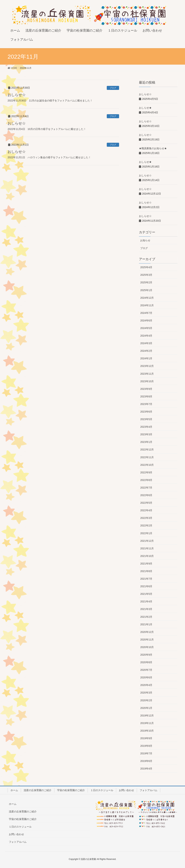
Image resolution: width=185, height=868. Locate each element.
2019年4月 (146, 769)
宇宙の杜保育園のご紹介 (71, 790)
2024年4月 (146, 336)
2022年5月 (146, 503)
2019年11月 (147, 723)
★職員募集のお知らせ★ (153, 148)
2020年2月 (146, 700)
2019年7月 (146, 753)
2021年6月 (146, 586)
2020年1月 (146, 708)
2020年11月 (147, 640)
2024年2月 (146, 351)
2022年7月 (146, 488)
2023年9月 (146, 389)
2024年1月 (146, 358)
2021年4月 (146, 601)
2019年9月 (146, 738)
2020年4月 (146, 685)
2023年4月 (146, 427)
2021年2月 (146, 617)
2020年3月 (146, 693)
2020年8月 (146, 662)
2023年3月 (146, 434)
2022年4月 (146, 510)
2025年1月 (146, 290)
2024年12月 (147, 298)
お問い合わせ (126, 790)
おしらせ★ (145, 108)
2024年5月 (146, 328)
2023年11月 (147, 374)
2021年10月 (147, 556)
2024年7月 (146, 313)
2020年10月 (147, 647)
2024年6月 (146, 320)
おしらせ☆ (17, 95)
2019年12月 (147, 716)
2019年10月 (147, 731)
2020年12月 (147, 632)
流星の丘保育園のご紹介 (38, 790)
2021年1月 (146, 624)
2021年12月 (147, 541)
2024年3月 (146, 343)
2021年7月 (146, 579)
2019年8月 (146, 746)
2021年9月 (146, 564)
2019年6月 (146, 761)
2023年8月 (146, 396)
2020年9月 (146, 655)
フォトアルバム (149, 790)
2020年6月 (146, 677)
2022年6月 (146, 495)
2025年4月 (146, 267)
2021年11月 (147, 548)
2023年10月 (147, 381)
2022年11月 (147, 457)
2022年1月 (146, 533)
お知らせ (145, 240)
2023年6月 (146, 412)
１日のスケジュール (102, 790)
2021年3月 (146, 609)
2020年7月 (146, 670)
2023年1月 (146, 442)
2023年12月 (147, 366)
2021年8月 (146, 571)
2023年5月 (146, 419)
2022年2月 (146, 525)
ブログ (113, 88)
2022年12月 (147, 450)
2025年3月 (146, 275)
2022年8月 (146, 480)
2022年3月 (146, 518)
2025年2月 (146, 282)
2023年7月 (146, 404)
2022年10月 (147, 465)
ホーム (14, 790)
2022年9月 (146, 472)
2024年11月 (147, 305)
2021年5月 (146, 594)
